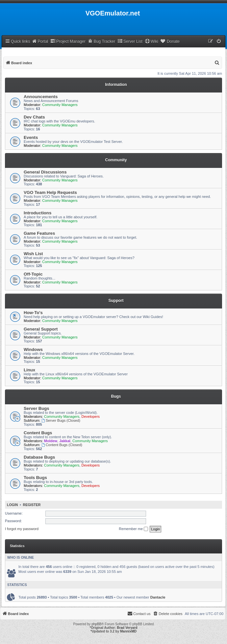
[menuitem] (219, 42)
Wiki (151, 41)
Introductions (38, 213)
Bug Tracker (101, 41)
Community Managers (60, 105)
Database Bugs (39, 457)
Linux (29, 370)
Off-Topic (33, 274)
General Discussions (45, 172)
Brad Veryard (127, 628)
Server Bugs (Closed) (61, 420)
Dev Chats (34, 117)
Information (116, 85)
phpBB (96, 624)
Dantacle (158, 597)
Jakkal (65, 441)
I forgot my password (22, 529)
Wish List (33, 254)
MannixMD (128, 631)
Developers (90, 416)
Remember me (133, 529)
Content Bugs (38, 433)
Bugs (116, 396)
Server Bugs (37, 408)
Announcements (41, 97)
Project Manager (68, 41)
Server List (130, 41)
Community (116, 160)
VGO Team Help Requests (50, 192)
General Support (41, 329)
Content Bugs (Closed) (62, 445)
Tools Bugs (35, 478)
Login (12, 505)
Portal (40, 41)
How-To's (33, 313)
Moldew (51, 441)
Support (116, 301)
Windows (33, 349)
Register (32, 505)
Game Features (39, 233)
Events (31, 137)
